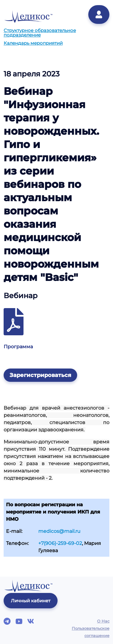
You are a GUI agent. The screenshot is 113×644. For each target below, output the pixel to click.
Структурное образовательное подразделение (40, 33)
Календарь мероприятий (33, 43)
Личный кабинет (31, 601)
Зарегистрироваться (40, 375)
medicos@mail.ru (59, 531)
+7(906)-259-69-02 (60, 543)
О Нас (103, 621)
